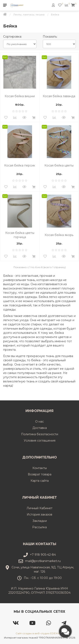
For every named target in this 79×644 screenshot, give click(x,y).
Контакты (40, 468)
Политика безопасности (40, 434)
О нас (39, 422)
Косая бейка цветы (59, 165)
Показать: (50, 37)
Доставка (40, 428)
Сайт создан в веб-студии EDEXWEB (40, 633)
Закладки (40, 521)
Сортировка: (13, 37)
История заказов (39, 514)
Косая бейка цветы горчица (20, 235)
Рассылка (39, 527)
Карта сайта (40, 481)
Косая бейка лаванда (59, 96)
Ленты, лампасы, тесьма (29, 14)
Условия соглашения (40, 441)
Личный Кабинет (39, 508)
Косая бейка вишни (20, 96)
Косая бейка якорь (59, 235)
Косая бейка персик (20, 165)
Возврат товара (40, 474)
